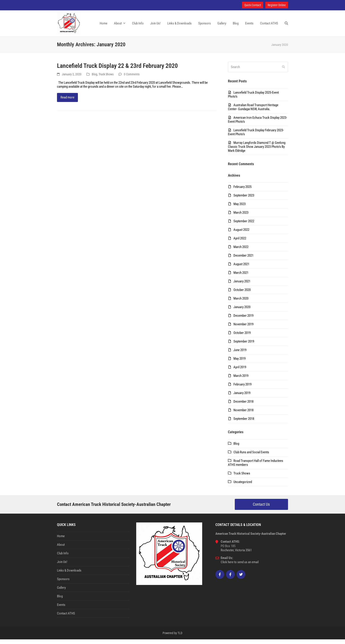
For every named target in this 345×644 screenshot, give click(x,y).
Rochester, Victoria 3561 (236, 555)
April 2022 (240, 243)
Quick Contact (253, 5)
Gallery (61, 592)
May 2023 (239, 209)
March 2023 (241, 217)
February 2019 (242, 389)
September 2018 (244, 423)
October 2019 (242, 337)
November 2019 (243, 329)
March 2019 (241, 380)
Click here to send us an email (240, 567)
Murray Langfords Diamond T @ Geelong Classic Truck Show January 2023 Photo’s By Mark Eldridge (257, 151)
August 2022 (241, 234)
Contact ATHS (66, 618)
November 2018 (243, 415)
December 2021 (243, 260)
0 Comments (132, 79)
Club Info (63, 558)
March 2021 (241, 277)
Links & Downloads (69, 575)
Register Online (277, 5)
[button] (286, 26)
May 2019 (239, 363)
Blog (95, 79)
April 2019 (240, 372)
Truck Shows (106, 79)
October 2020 (242, 294)
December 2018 (243, 406)
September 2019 (244, 346)
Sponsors (63, 584)
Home (61, 541)
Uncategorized (243, 487)
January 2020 (242, 312)
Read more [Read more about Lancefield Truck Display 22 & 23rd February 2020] (67, 102)
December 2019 (243, 320)
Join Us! (62, 566)
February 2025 (242, 191)
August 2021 (241, 269)
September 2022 (244, 226)
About (61, 549)
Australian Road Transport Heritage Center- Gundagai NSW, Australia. (253, 112)
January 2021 (242, 286)
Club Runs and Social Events (251, 457)
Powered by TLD (172, 638)
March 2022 (241, 252)
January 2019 (242, 398)
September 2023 (244, 200)
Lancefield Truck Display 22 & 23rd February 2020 (117, 70)
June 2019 (240, 355)
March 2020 (241, 303)
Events (61, 609)
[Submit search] (284, 72)
